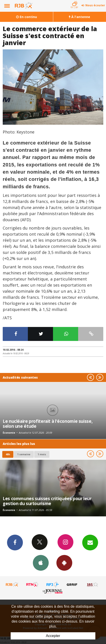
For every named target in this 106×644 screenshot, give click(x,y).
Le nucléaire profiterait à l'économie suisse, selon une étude (48, 424)
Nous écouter (95, 5)
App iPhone (41, 563)
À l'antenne (79, 17)
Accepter (53, 636)
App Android (64, 563)
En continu (26, 17)
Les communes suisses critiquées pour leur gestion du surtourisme (47, 501)
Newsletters (90, 542)
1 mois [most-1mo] (42, 454)
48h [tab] (8, 454)
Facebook (15, 542)
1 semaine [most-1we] (24, 454)
